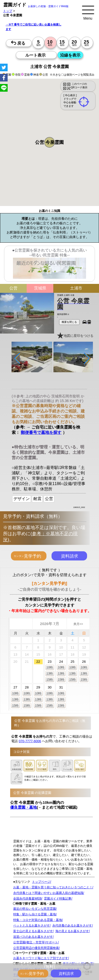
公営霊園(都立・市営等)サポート (36, 942)
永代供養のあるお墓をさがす (72, 926)
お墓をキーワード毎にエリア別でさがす (41, 958)
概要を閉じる (69, 322)
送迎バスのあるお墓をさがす (33, 937)
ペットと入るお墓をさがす (31, 926)
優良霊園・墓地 (23, 807)
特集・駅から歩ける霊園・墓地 (35, 914)
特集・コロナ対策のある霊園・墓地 (38, 920)
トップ (8, 11)
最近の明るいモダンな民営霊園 (35, 909)
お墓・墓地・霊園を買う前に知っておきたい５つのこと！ (53, 887)
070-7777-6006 (30, 741)
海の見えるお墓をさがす (72, 931)
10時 (50, 667)
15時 (50, 679)
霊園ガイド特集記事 (58, 899)
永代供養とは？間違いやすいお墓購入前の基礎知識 (48, 893)
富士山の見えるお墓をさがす (33, 931)
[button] (49, 142)
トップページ (41, 882)
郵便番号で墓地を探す (41, 432)
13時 (50, 673)
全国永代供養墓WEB (27, 899)
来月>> (78, 624)
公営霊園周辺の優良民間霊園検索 (36, 948)
